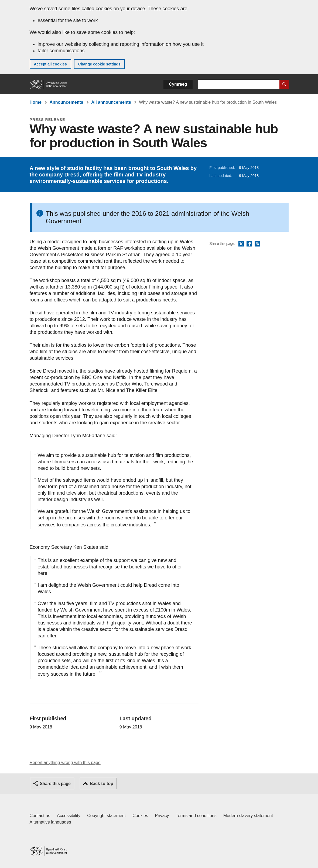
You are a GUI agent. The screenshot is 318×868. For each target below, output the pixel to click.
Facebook (249, 244)
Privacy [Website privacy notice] (162, 816)
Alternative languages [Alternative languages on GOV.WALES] (50, 822)
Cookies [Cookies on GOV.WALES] (140, 816)
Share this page (55, 784)
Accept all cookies (50, 64)
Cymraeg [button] (178, 84)
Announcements (66, 102)
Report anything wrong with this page (65, 763)
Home (36, 102)
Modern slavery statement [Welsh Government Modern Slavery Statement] (248, 816)
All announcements (111, 102)
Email (257, 244)
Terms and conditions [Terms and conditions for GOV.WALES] (196, 816)
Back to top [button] (102, 784)
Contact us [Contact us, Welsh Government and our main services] (40, 816)
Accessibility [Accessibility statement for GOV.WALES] (69, 816)
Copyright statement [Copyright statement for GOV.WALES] (106, 816)
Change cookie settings (99, 64)
